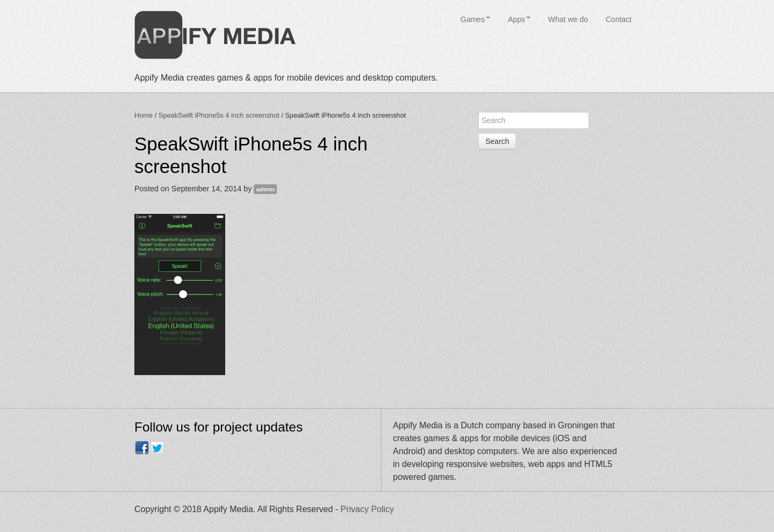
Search (497, 141)
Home (144, 115)
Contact (619, 19)
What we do (568, 19)
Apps (519, 19)
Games (475, 19)
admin (265, 189)
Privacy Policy (368, 509)
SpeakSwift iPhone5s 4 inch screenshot (219, 115)
